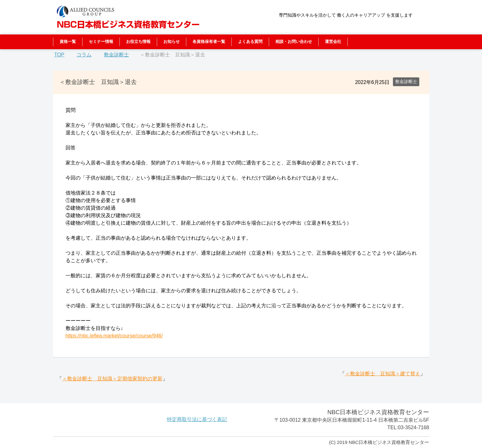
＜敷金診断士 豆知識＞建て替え (383, 374)
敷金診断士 (406, 81)
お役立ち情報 (138, 42)
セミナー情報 (101, 42)
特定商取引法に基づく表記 (197, 419)
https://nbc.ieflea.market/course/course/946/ (114, 336)
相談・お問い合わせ (294, 42)
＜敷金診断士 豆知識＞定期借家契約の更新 (112, 379)
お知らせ (172, 42)
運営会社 (333, 42)
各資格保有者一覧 (209, 42)
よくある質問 (250, 42)
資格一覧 (68, 42)
